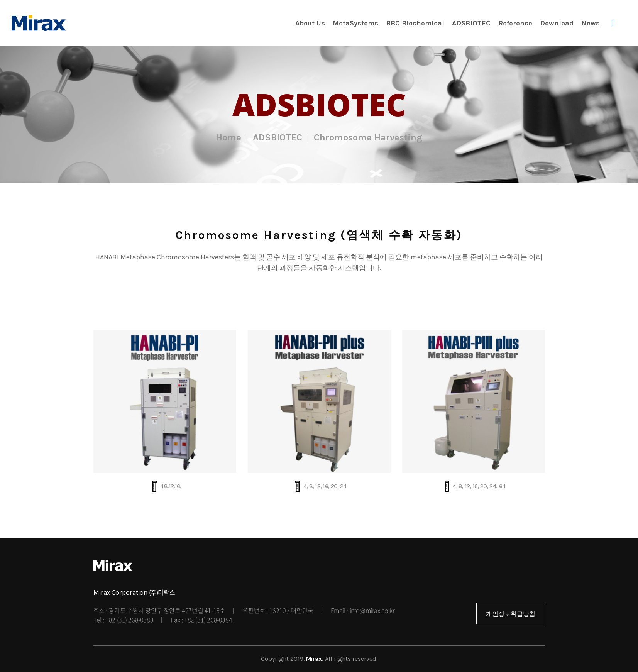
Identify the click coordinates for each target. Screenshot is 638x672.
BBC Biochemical (415, 23)
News (591, 23)
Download (557, 23)
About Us (310, 23)
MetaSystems (355, 23)
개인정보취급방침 (511, 614)
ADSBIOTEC (471, 23)
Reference (515, 23)
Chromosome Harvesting (368, 137)
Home (228, 137)
